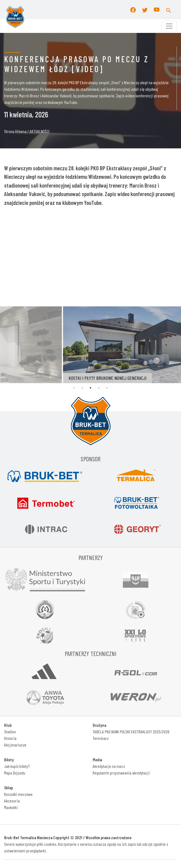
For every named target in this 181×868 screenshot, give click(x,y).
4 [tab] (99, 388)
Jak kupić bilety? (17, 766)
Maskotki (11, 807)
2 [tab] (82, 388)
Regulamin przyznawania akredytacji (121, 773)
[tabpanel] (83, 345)
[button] (169, 10)
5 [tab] (107, 388)
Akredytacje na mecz (109, 766)
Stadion (10, 732)
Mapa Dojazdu (15, 773)
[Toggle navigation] (169, 26)
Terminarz (101, 738)
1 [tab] (74, 388)
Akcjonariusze (15, 745)
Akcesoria (12, 801)
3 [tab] (90, 388)
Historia (10, 738)
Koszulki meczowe (18, 794)
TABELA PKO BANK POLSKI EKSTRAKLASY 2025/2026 (131, 732)
